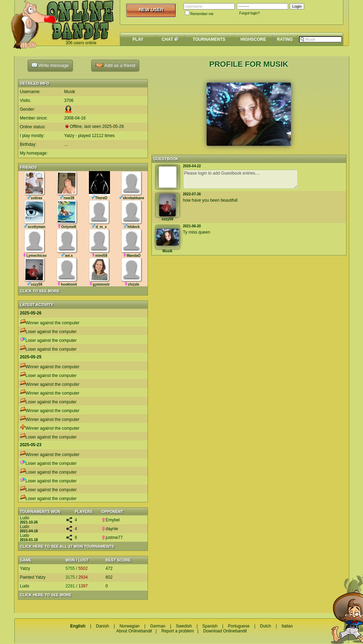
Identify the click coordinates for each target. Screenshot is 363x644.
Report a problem (178, 631)
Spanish (210, 626)
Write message (50, 65)
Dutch (265, 626)
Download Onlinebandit (225, 631)
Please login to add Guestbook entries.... (240, 179)
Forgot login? (249, 13)
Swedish (184, 626)
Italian (287, 626)
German (158, 626)
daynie (110, 529)
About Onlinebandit (134, 631)
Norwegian (129, 626)
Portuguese (239, 626)
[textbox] (320, 39)
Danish (102, 626)
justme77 (112, 538)
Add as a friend (115, 66)
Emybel (111, 520)
